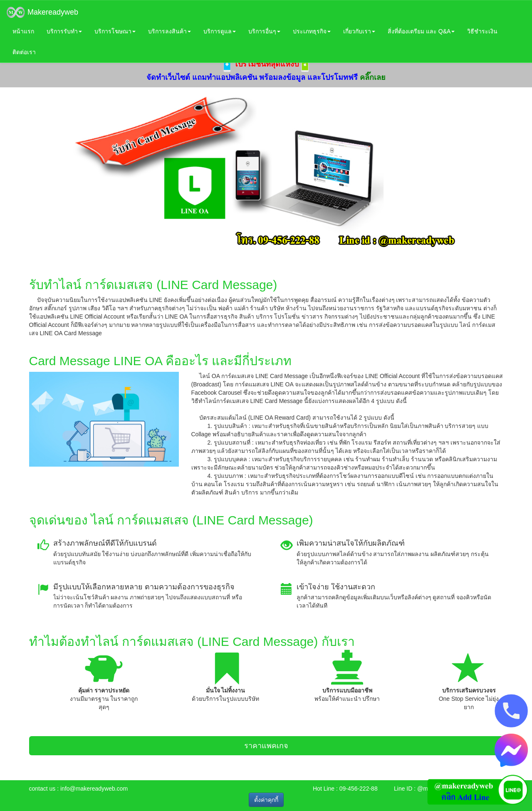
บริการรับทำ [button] (64, 31)
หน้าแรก (23, 31)
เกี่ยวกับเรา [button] (359, 31)
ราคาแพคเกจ (266, 746)
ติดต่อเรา (24, 52)
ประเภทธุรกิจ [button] (312, 31)
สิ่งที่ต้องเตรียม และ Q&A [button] (421, 31)
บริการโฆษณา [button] (115, 31)
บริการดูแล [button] (220, 31)
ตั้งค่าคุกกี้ (266, 800)
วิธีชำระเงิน (482, 31)
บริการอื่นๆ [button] (264, 31)
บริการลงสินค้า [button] (169, 31)
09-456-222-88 (359, 789)
